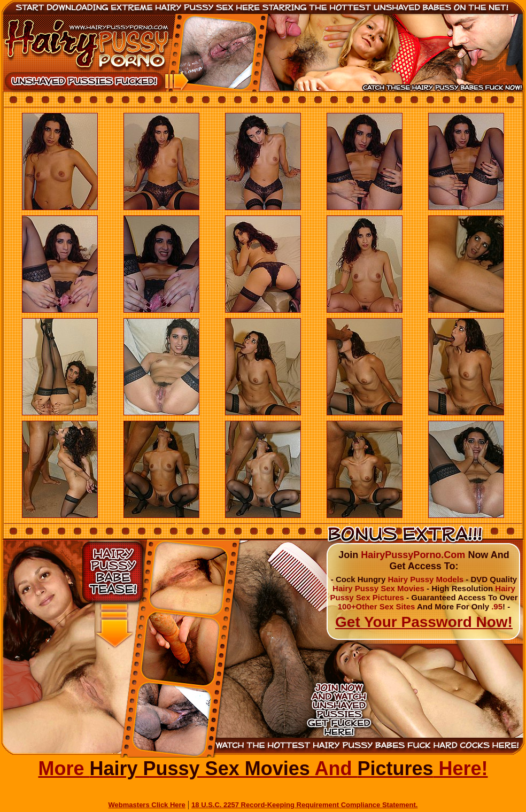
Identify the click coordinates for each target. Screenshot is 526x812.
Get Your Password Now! (424, 622)
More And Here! (263, 768)
